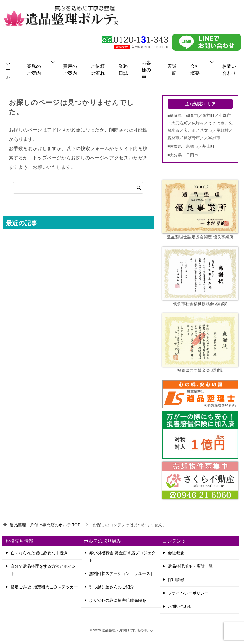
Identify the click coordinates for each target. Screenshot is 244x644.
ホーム (8, 70)
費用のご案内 (70, 70)
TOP (45, 525)
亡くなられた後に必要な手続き (39, 553)
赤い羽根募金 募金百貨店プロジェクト (122, 556)
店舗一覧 (172, 70)
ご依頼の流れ (98, 70)
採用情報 (176, 580)
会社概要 (195, 70)
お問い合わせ (229, 70)
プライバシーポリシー (188, 593)
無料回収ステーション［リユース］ (122, 573)
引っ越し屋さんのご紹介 (111, 587)
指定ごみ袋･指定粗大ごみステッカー (44, 587)
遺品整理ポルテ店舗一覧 (190, 566)
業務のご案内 (34, 70)
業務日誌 (123, 70)
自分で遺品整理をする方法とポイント (43, 570)
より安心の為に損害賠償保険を (118, 600)
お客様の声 (146, 70)
